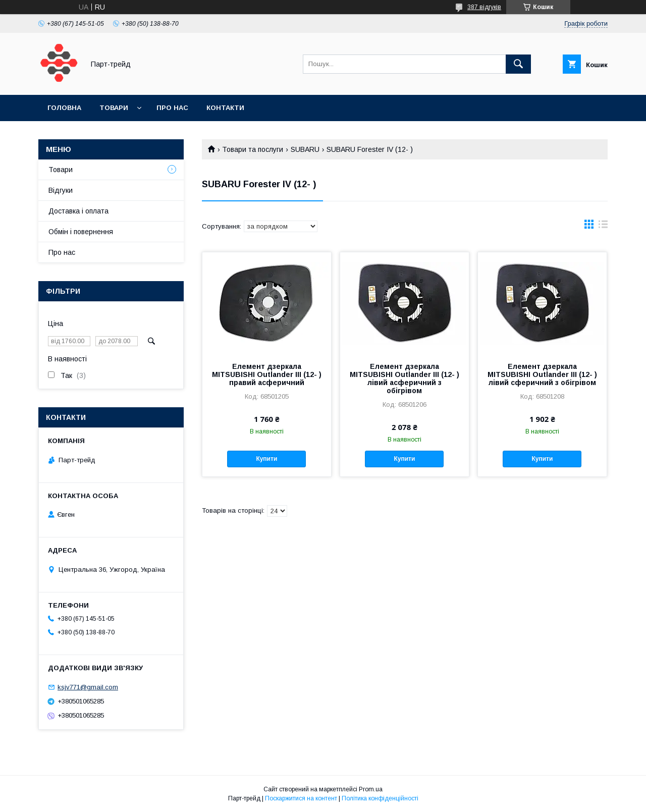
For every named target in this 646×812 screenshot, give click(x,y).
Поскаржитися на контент (301, 798)
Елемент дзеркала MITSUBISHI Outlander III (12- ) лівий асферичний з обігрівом (405, 378)
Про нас (172, 108)
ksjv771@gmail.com (88, 687)
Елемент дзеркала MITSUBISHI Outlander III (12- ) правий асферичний (267, 374)
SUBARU (305, 149)
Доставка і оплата (78, 211)
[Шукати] (518, 64)
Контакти (225, 108)
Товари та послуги (253, 149)
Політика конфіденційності (380, 798)
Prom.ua (371, 789)
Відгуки (61, 190)
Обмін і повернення (81, 232)
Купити (266, 459)
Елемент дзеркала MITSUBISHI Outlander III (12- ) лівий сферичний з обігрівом (542, 374)
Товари (114, 108)
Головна (64, 108)
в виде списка (603, 227)
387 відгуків (484, 7)
